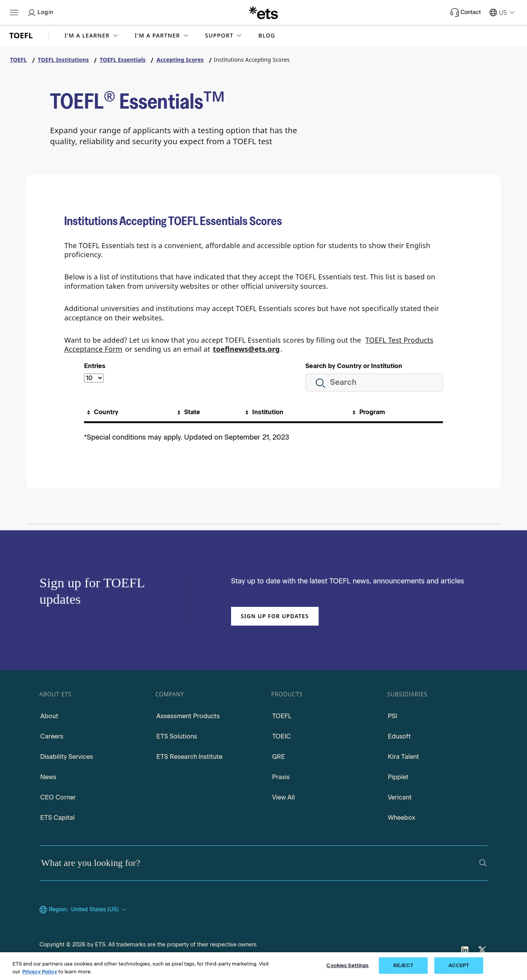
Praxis (281, 777)
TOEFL (282, 716)
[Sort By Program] (368, 412)
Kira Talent (403, 757)
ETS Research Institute (189, 757)
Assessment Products (188, 716)
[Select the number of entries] (94, 378)
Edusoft (399, 736)
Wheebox (402, 818)
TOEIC (281, 736)
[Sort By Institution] (263, 412)
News (48, 777)
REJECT (403, 965)
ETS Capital (57, 818)
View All (283, 797)
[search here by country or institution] (374, 383)
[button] (92, 36)
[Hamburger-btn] (14, 13)
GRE (279, 757)
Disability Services (67, 757)
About (49, 716)
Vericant (400, 797)
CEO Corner (58, 797)
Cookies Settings (348, 965)
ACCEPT (459, 965)
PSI (393, 716)
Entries (95, 366)
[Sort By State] (188, 412)
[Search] (483, 863)
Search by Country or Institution (354, 366)
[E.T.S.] (263, 13)
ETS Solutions (177, 736)
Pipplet (398, 777)
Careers (52, 736)
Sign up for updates (275, 616)
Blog (267, 36)
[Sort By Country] (102, 412)
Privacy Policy (40, 972)
